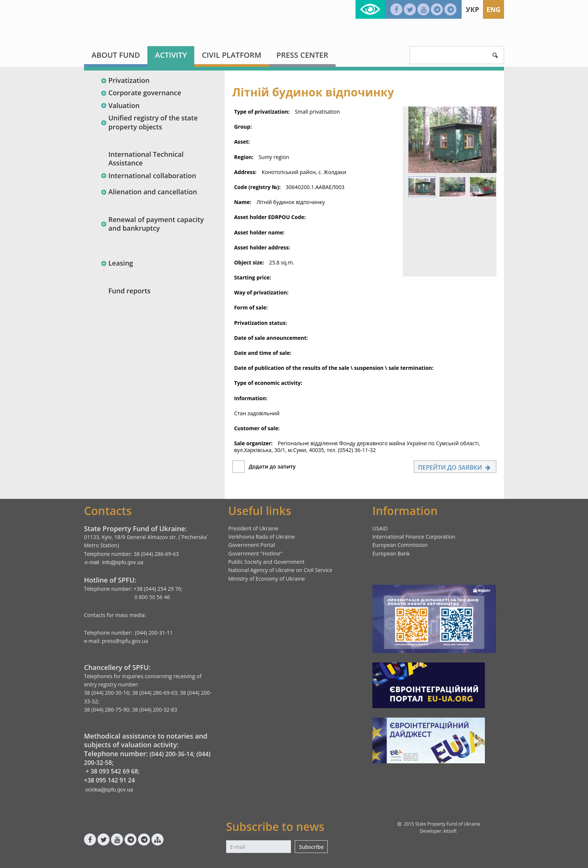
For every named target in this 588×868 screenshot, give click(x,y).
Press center (302, 55)
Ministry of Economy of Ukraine (267, 579)
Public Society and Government (267, 562)
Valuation (120, 105)
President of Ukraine (253, 528)
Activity (171, 55)
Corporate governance (141, 93)
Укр (472, 9)
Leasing (117, 263)
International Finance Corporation (414, 537)
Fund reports (129, 291)
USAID (380, 528)
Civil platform (232, 55)
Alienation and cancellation (149, 192)
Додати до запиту (272, 466)
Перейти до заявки (455, 467)
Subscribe (311, 847)
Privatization (125, 80)
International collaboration (148, 176)
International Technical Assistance (146, 158)
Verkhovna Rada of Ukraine (262, 537)
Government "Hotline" (255, 553)
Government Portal (252, 545)
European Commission (400, 545)
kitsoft (450, 831)
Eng (493, 9)
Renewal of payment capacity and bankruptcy (152, 224)
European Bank (391, 553)
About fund (116, 55)
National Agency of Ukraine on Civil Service (280, 570)
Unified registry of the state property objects (149, 122)
